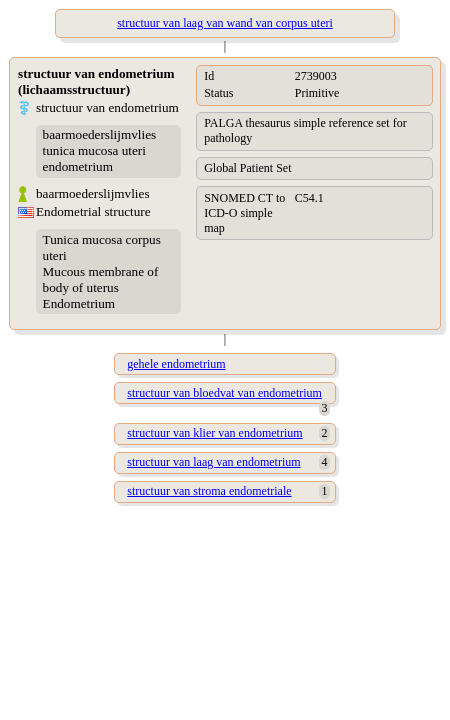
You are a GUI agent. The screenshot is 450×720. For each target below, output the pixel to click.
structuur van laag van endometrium (213, 462)
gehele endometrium (176, 364)
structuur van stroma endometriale (209, 491)
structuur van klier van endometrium (214, 433)
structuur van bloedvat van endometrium (224, 393)
